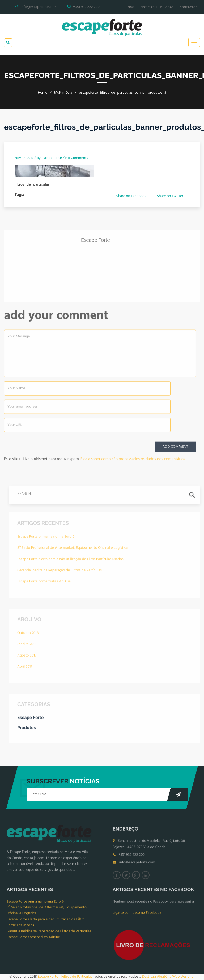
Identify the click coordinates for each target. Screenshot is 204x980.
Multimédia (63, 93)
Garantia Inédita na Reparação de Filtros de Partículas (59, 572)
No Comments (77, 158)
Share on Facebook (131, 196)
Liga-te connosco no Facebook (137, 915)
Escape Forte (52, 158)
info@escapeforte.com (137, 865)
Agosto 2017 (27, 658)
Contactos (188, 7)
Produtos (27, 730)
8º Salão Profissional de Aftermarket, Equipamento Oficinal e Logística (73, 550)
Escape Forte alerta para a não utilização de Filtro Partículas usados (70, 561)
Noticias (147, 7)
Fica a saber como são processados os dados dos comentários (133, 461)
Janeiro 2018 (27, 646)
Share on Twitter (170, 196)
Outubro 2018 (28, 635)
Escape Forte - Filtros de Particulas (65, 977)
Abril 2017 (25, 669)
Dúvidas (167, 7)
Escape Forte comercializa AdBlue (44, 583)
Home (130, 7)
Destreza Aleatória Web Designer (168, 977)
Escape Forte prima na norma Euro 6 (46, 539)
